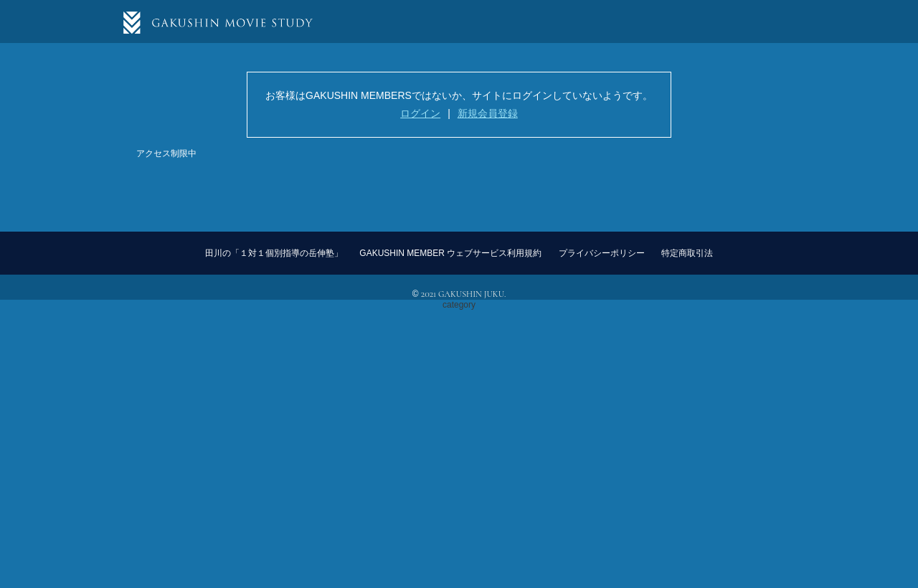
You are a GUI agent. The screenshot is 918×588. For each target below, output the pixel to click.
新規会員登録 (488, 113)
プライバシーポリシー (602, 253)
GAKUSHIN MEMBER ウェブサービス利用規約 (450, 253)
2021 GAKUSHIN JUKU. (464, 294)
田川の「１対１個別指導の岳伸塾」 (274, 253)
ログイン (420, 113)
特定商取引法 (687, 253)
